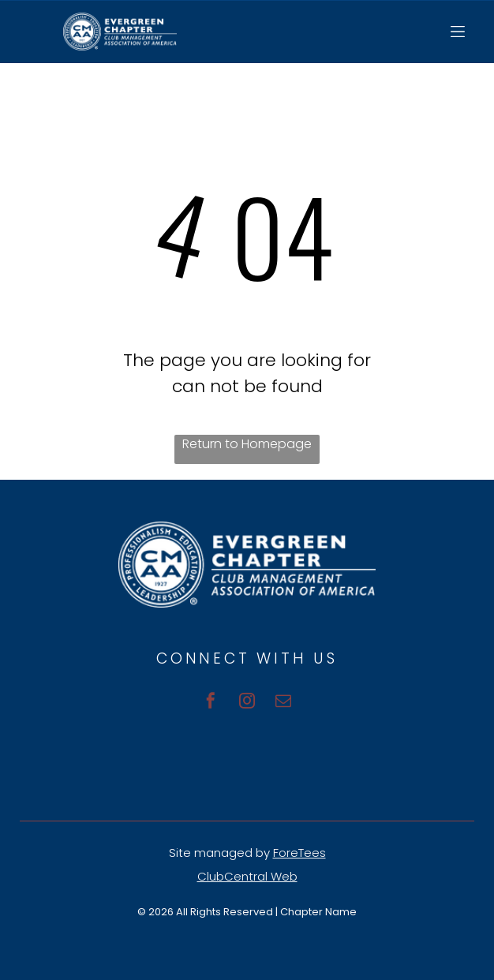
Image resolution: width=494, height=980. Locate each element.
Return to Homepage (247, 444)
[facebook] (211, 703)
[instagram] (247, 703)
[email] (283, 703)
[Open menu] (458, 32)
